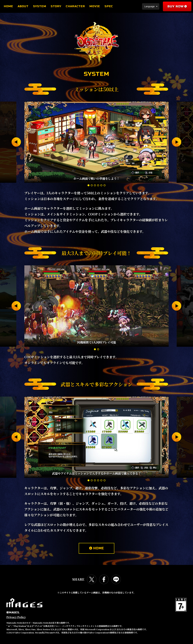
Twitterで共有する (92, 579)
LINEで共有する (116, 579)
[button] (16, 142)
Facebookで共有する (104, 579)
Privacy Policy (16, 617)
